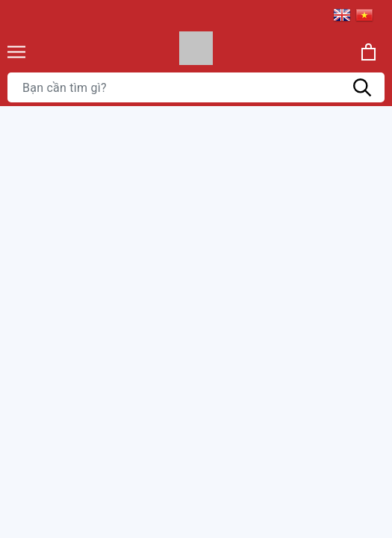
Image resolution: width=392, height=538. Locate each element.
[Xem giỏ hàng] (368, 52)
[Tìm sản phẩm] (196, 87)
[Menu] (16, 52)
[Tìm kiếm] (362, 87)
